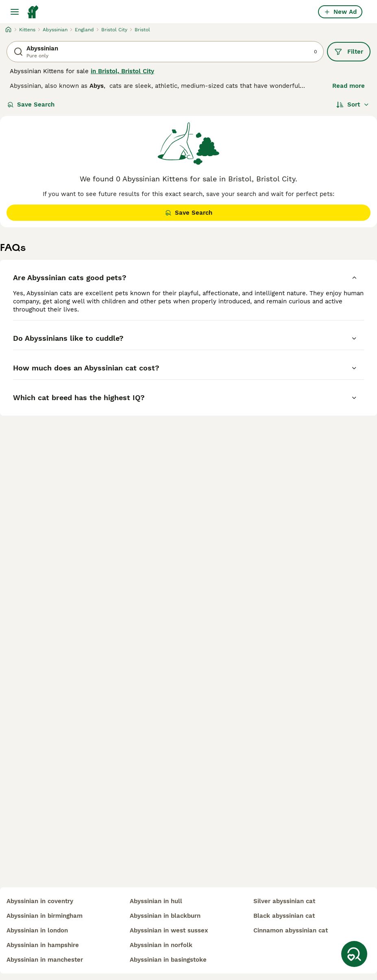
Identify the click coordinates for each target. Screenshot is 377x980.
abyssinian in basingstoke (168, 960)
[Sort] (353, 105)
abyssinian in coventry (40, 901)
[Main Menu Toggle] (15, 12)
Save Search (31, 105)
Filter (349, 52)
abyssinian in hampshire (43, 945)
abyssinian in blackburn (165, 916)
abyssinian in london (37, 930)
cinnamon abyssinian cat (291, 930)
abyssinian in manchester (45, 960)
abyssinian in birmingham (45, 916)
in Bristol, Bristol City (122, 71)
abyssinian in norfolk (161, 945)
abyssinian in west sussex (169, 930)
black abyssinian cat (284, 916)
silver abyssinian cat (284, 901)
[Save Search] (354, 954)
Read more (349, 86)
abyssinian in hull (156, 901)
